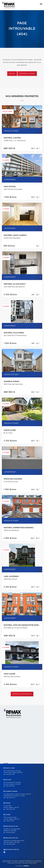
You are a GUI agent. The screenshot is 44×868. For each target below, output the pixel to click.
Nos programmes (9, 779)
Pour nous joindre (27, 74)
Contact (6, 800)
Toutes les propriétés (22, 694)
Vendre (6, 788)
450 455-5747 (11, 798)
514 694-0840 (11, 844)
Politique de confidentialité (33, 862)
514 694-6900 (11, 833)
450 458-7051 (11, 809)
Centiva (26, 866)
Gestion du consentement (29, 863)
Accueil (12, 74)
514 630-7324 (10, 774)
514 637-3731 (10, 821)
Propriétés (7, 766)
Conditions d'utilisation (14, 863)
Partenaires (7, 776)
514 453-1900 (10, 786)
